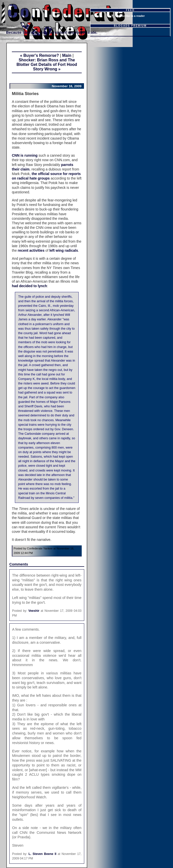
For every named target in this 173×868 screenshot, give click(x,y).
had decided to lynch (29, 286)
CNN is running (25, 155)
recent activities (31, 250)
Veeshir (34, 611)
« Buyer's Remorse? (39, 55)
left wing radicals (64, 250)
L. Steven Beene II (42, 854)
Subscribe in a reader (131, 16)
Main (67, 55)
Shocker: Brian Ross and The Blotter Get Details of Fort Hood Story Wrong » (47, 64)
